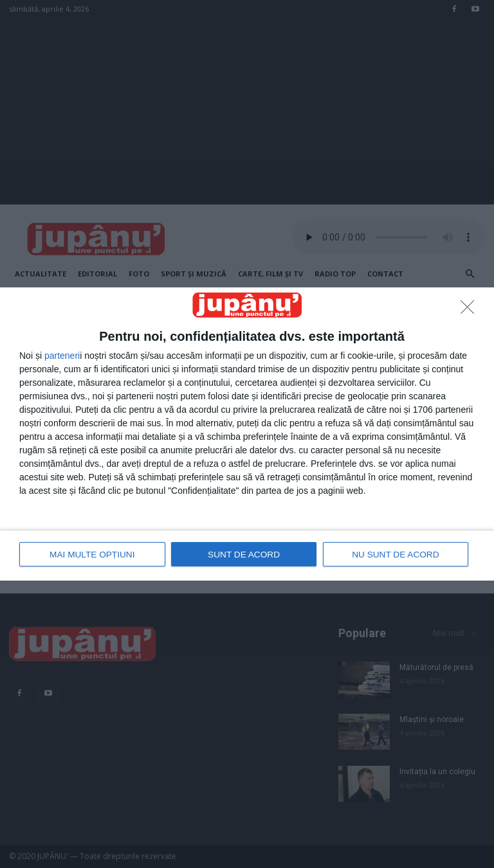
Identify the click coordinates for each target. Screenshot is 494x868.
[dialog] (247, 434)
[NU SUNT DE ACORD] (471, 311)
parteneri (62, 356)
